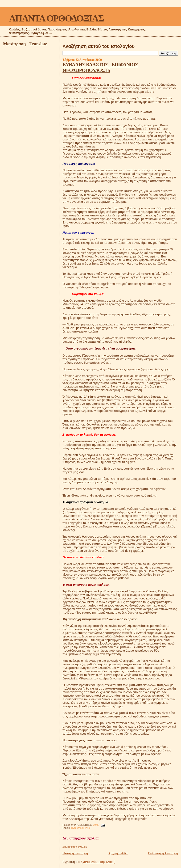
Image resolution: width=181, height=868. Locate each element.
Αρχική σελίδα (118, 853)
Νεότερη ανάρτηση (75, 853)
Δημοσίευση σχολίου (75, 847)
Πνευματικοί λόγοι (81, 828)
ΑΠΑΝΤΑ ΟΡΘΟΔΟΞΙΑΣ (56, 18)
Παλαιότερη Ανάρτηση (163, 853)
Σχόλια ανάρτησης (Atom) (98, 862)
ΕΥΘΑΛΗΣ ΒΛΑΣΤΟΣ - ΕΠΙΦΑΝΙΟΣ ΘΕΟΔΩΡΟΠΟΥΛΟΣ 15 (100, 67)
